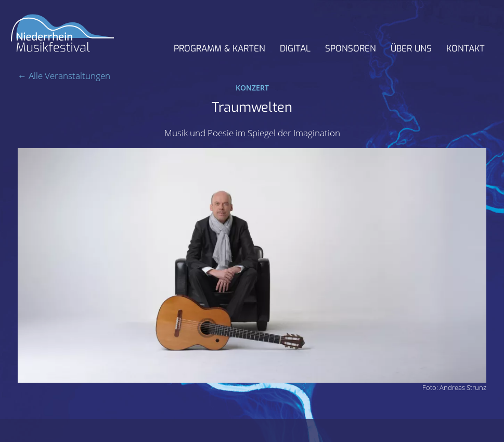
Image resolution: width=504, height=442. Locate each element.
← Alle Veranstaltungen (64, 76)
